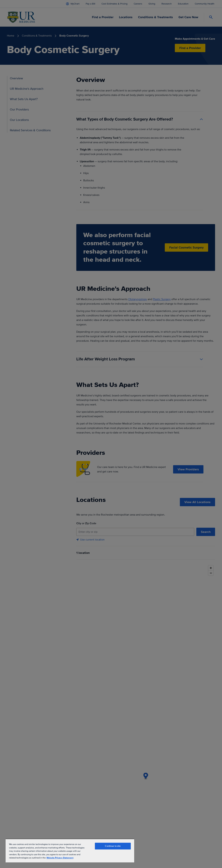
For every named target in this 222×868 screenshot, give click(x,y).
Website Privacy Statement (60, 858)
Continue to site (113, 846)
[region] (70, 851)
